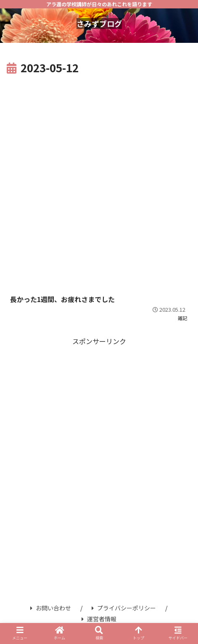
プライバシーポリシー (124, 608)
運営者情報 (99, 619)
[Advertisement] (99, 180)
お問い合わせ (51, 608)
